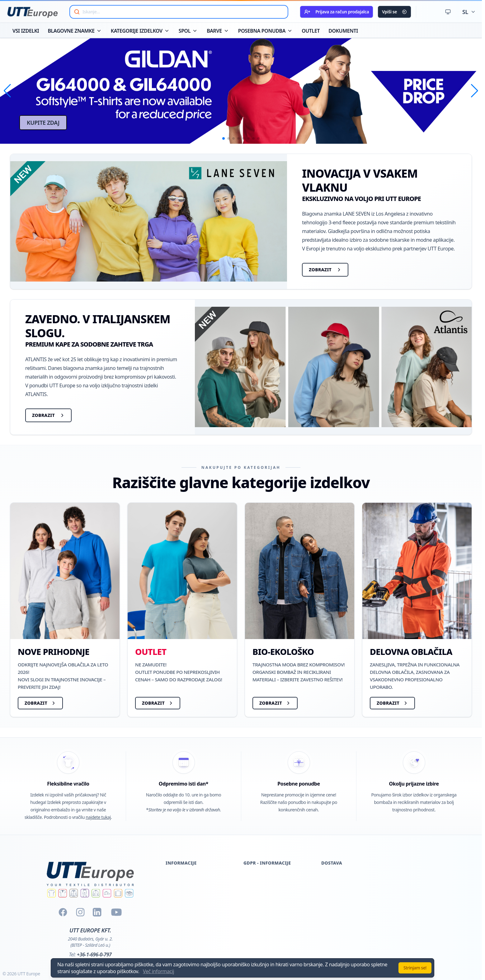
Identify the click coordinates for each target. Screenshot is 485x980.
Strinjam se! (415, 968)
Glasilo (251, 901)
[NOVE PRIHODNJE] (65, 610)
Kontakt (252, 912)
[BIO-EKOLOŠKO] (300, 610)
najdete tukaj (98, 817)
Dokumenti (178, 912)
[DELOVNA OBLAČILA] (417, 610)
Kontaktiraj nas (182, 948)
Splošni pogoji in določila (193, 936)
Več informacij (158, 971)
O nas (172, 877)
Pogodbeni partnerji (266, 924)
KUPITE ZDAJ (43, 123)
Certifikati (176, 889)
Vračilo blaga (180, 924)
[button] (7, 91)
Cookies (252, 877)
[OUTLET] (182, 610)
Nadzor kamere (261, 948)
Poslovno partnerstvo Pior (272, 936)
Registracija (178, 901)
